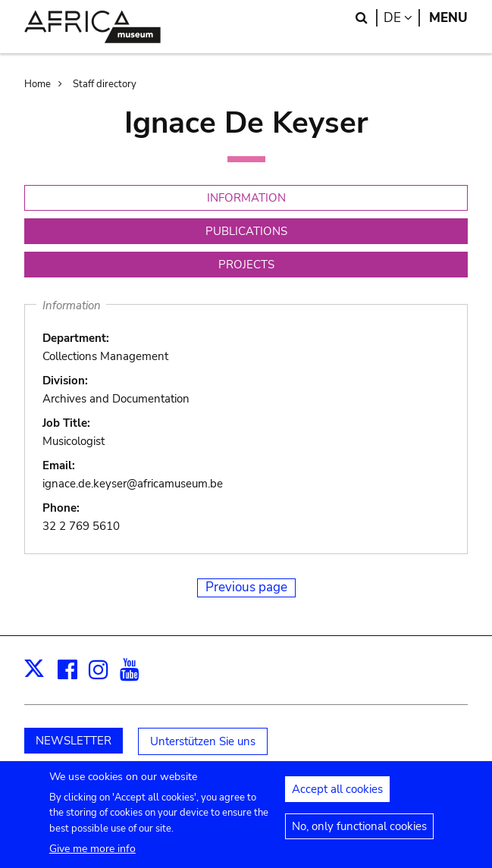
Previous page (246, 587)
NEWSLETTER (74, 741)
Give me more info (92, 855)
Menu (448, 18)
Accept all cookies (337, 796)
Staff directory (105, 84)
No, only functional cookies (359, 833)
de (402, 18)
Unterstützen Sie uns (203, 741)
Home (38, 84)
